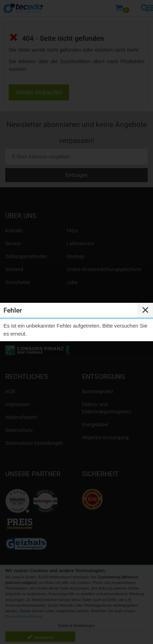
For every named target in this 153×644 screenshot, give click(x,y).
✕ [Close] (145, 310)
